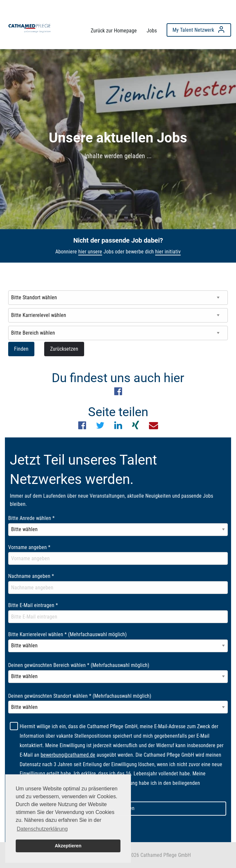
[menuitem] (29, 28)
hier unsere (90, 252)
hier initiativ (168, 252)
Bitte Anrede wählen (31, 518)
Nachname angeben (31, 576)
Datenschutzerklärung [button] (42, 829)
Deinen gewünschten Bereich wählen (79, 665)
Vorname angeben (29, 547)
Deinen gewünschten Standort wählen (80, 696)
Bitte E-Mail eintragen (33, 605)
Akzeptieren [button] (68, 846)
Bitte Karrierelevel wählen (67, 634)
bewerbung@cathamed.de (68, 755)
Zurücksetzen (64, 349)
